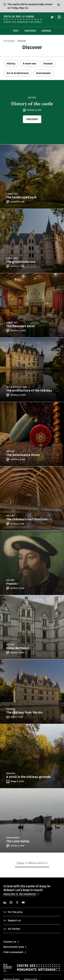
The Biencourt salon (20, 326)
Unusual (48, 64)
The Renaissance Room (23, 455)
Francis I (12, 584)
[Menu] (59, 17)
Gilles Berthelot (18, 648)
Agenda (46, 31)
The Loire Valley (18, 841)
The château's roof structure (27, 519)
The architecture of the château (29, 390)
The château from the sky (24, 712)
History (11, 64)
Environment (43, 73)
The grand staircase (21, 262)
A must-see (29, 64)
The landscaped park (21, 197)
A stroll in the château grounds (28, 777)
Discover (30, 31)
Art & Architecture (18, 73)
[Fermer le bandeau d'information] (59, 5)
